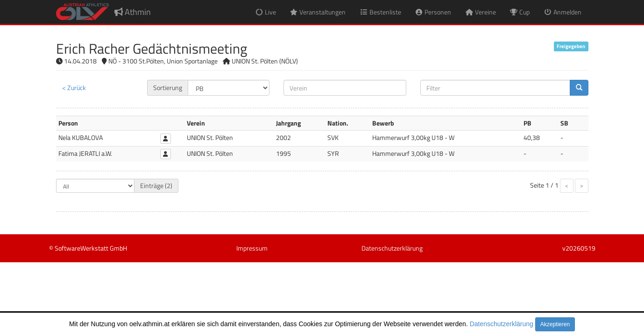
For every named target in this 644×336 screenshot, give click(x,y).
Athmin (133, 12)
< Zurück (74, 87)
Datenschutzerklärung (502, 324)
